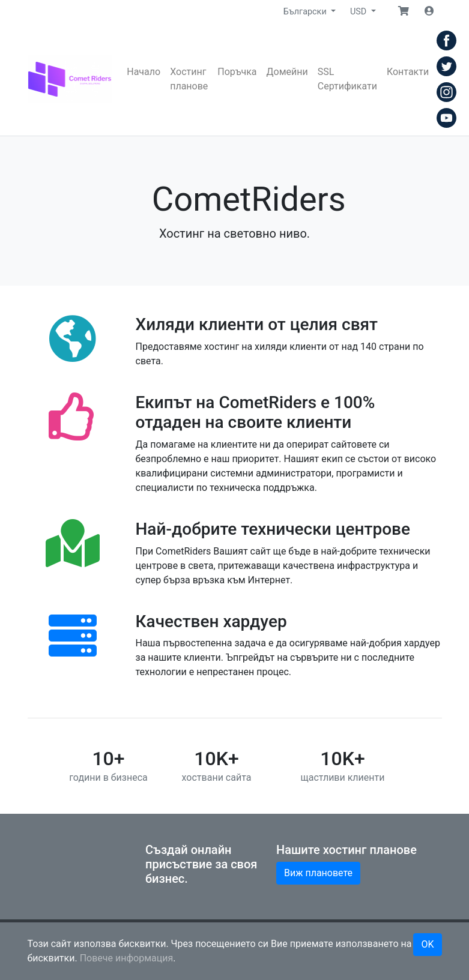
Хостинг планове (189, 79)
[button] (404, 11)
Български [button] (306, 12)
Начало (144, 72)
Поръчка (237, 72)
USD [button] (359, 12)
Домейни (287, 72)
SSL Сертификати (347, 79)
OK (427, 944)
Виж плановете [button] (318, 873)
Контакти (408, 72)
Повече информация (127, 958)
